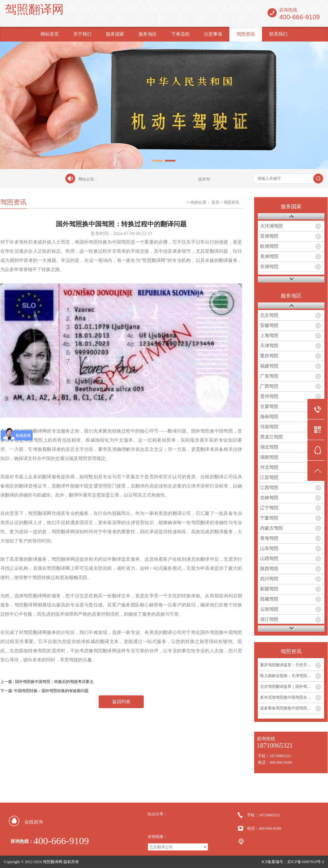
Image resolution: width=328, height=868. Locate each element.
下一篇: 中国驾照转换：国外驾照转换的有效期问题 (44, 691)
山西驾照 (269, 559)
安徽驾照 (269, 325)
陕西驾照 (269, 569)
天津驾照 (269, 346)
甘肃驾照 (269, 407)
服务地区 (148, 34)
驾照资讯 (246, 34)
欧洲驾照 (269, 246)
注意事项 (213, 34)
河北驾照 (269, 467)
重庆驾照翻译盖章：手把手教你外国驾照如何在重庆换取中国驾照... (292, 665)
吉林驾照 (269, 498)
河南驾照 (269, 427)
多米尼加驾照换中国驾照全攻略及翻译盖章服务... (292, 697)
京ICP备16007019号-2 (306, 862)
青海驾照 (269, 538)
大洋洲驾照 (271, 226)
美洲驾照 (269, 256)
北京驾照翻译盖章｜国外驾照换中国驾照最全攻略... (292, 687)
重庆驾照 (269, 356)
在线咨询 (34, 822)
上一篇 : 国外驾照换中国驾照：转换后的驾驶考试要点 (47, 682)
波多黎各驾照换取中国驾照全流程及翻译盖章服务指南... (292, 708)
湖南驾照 (269, 457)
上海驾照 (269, 336)
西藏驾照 (269, 599)
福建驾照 (269, 366)
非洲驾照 (269, 267)
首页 (215, 202)
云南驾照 (269, 609)
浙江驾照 (269, 619)
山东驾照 (269, 548)
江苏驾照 (269, 477)
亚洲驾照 (269, 236)
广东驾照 (269, 376)
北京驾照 (269, 315)
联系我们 (278, 34)
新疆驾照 (269, 589)
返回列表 (121, 702)
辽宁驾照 (269, 508)
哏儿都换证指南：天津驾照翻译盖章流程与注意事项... (292, 676)
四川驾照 (269, 579)
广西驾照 (269, 386)
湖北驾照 (269, 447)
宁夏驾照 (269, 518)
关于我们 (82, 34)
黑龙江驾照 (271, 437)
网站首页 (50, 34)
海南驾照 (269, 417)
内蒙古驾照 (271, 528)
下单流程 (180, 34)
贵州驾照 (269, 396)
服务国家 (115, 34)
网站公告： (88, 179)
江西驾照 (269, 488)
